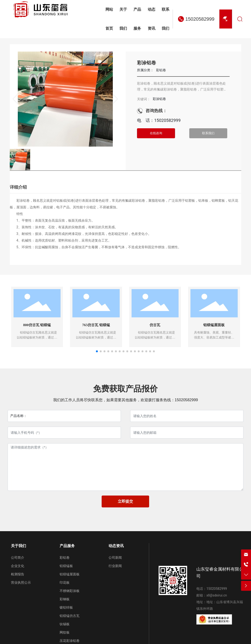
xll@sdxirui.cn (217, 596)
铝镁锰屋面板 (214, 325)
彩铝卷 (161, 70)
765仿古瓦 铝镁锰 (96, 325)
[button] (97, 352)
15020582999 (200, 19)
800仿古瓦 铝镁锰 (37, 325)
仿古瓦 (155, 325)
